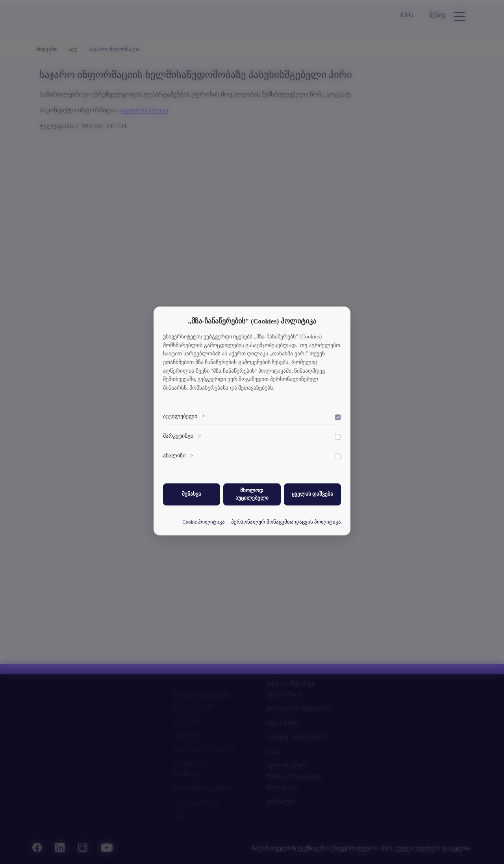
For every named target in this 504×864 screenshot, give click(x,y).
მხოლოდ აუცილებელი (252, 494)
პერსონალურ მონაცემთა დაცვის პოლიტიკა (286, 522)
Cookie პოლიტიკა (204, 522)
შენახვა (192, 494)
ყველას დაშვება (312, 494)
